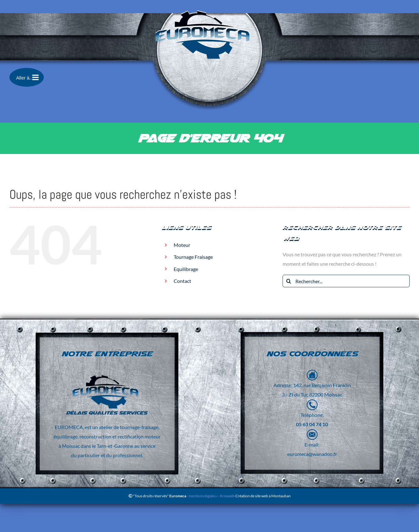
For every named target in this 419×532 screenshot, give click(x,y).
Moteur (182, 245)
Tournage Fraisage (193, 257)
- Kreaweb (227, 496)
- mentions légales (201, 496)
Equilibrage (186, 269)
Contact (182, 281)
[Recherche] (289, 281)
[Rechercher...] (346, 281)
